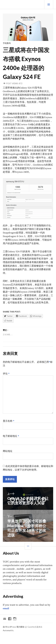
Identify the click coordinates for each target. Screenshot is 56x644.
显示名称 (9, 421)
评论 (6, 374)
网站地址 (8, 451)
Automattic (8, 630)
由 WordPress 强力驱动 (14, 627)
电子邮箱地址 (11, 436)
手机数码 (7, 43)
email (6, 608)
